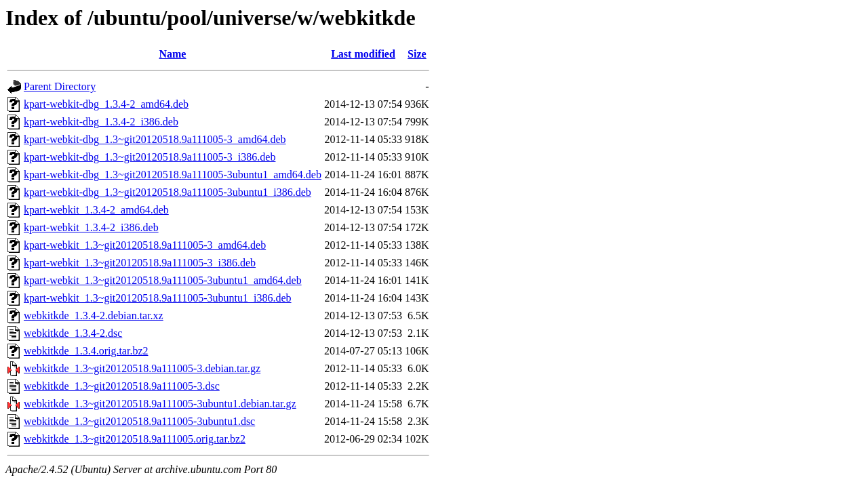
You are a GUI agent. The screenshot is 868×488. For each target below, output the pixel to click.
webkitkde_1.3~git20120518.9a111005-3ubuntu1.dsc (139, 421)
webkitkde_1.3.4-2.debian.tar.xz (94, 316)
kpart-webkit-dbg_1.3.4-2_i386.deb (101, 122)
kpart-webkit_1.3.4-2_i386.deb (91, 227)
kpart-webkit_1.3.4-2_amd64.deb (96, 210)
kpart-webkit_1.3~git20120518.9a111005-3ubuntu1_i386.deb (158, 298)
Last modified (363, 54)
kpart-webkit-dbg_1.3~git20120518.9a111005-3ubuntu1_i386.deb (167, 192)
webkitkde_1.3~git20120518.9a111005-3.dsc (122, 386)
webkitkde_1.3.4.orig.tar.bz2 (86, 351)
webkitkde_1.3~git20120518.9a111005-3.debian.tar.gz (142, 368)
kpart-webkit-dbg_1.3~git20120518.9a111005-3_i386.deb (150, 157)
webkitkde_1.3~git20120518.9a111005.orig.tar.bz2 (135, 439)
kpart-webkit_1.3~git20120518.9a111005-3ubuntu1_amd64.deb (163, 280)
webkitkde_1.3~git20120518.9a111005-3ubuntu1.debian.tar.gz (160, 404)
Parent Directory (60, 86)
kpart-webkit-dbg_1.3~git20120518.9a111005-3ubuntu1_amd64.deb (173, 175)
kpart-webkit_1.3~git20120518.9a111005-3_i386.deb (140, 263)
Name (172, 54)
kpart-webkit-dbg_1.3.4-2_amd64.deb (106, 104)
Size (417, 54)
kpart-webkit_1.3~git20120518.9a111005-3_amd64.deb (145, 245)
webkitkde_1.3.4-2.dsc (73, 333)
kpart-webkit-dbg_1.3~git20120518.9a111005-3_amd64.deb (155, 139)
